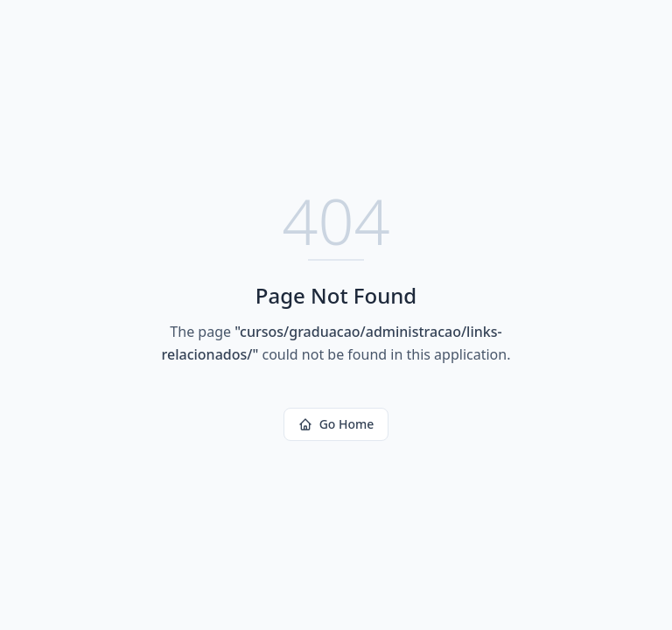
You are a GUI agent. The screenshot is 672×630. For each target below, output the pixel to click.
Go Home (336, 424)
